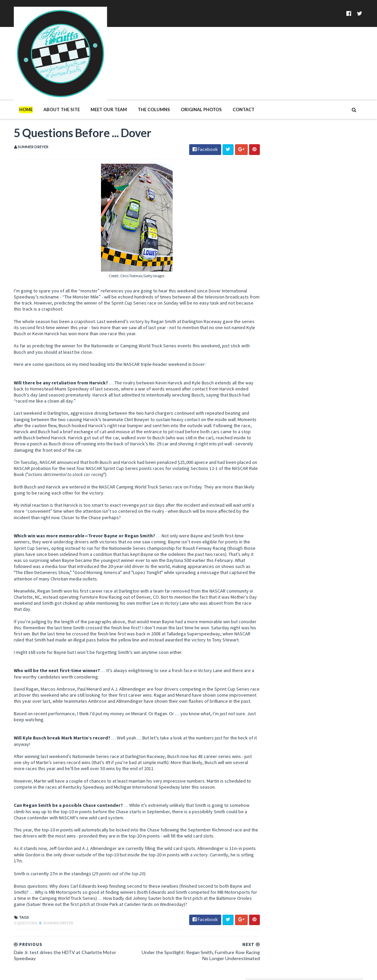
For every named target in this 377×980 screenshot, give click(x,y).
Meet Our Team (95, 84)
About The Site (48, 84)
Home (12, 84)
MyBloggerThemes (110, 971)
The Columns (140, 84)
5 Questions (12, 910)
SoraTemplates (40, 971)
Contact (230, 84)
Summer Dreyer (44, 910)
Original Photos (187, 84)
